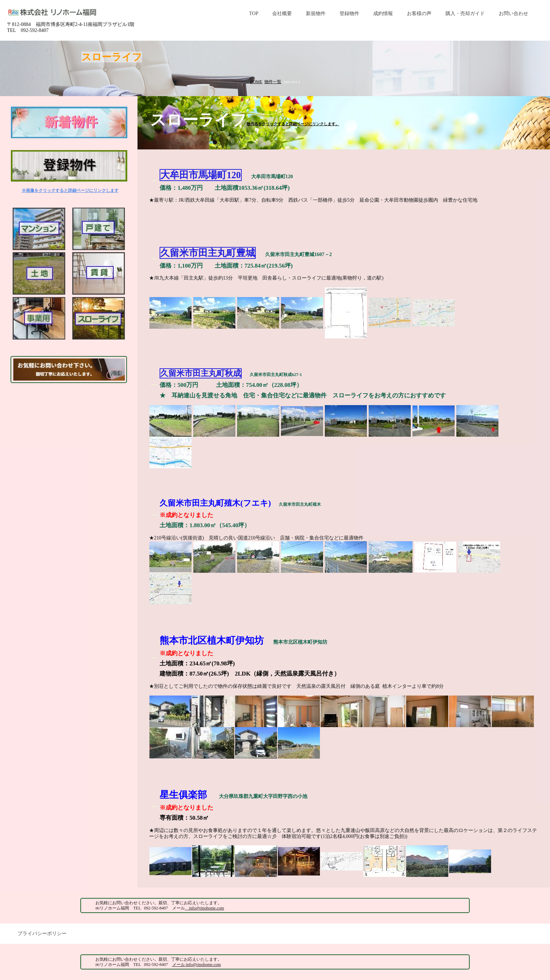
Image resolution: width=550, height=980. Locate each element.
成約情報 (383, 14)
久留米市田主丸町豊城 (208, 253)
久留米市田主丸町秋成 (201, 373)
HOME (256, 82)
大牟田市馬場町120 (200, 175)
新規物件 (316, 14)
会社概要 (282, 14)
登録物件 (349, 14)
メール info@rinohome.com (197, 965)
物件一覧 (273, 82)
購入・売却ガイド (465, 14)
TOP (254, 14)
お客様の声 (419, 14)
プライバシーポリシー (42, 934)
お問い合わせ (514, 14)
